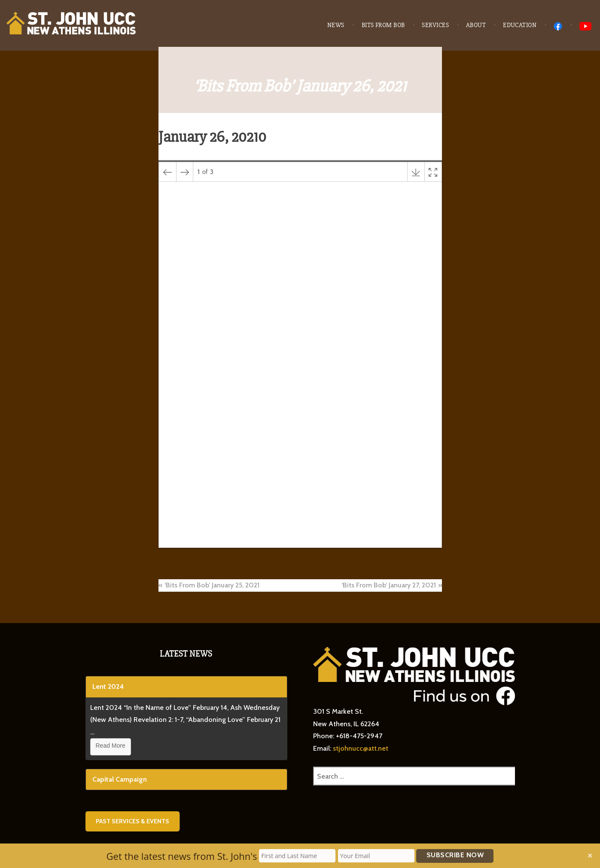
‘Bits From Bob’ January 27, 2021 (389, 585)
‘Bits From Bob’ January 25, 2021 (212, 585)
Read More (111, 746)
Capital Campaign (120, 779)
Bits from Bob (383, 25)
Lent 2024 (108, 686)
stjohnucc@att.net (361, 748)
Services (435, 25)
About (476, 25)
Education (520, 25)
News (336, 25)
